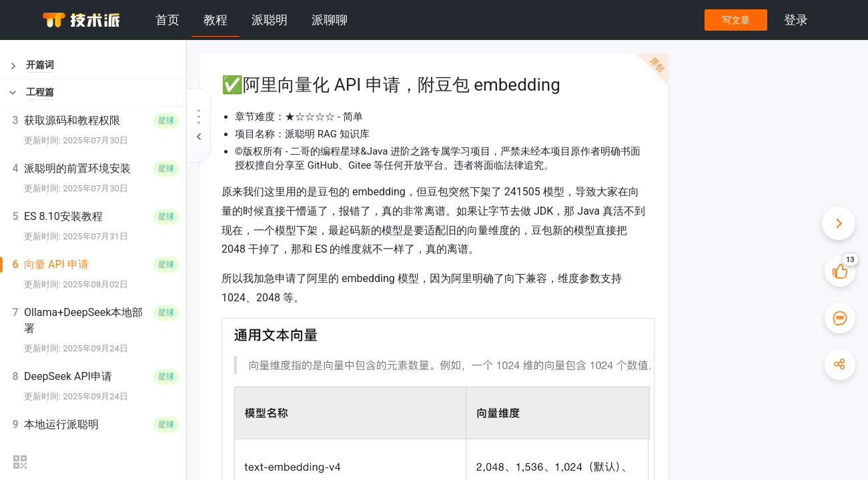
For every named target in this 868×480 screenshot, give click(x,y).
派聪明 (270, 20)
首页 (167, 20)
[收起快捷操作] (838, 223)
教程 (215, 20)
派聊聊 (330, 20)
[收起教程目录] (199, 125)
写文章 (735, 20)
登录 (796, 20)
